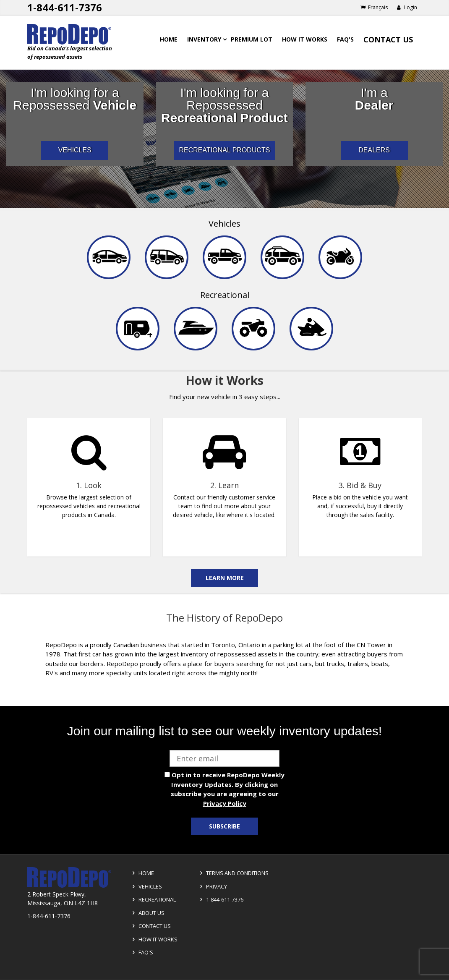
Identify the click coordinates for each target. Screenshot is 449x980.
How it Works (154, 939)
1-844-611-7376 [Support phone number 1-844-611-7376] (65, 7)
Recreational (225, 295)
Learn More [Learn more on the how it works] (225, 578)
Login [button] (407, 7)
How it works (305, 39)
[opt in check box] (167, 775)
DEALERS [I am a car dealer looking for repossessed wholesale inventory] (374, 150)
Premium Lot (252, 39)
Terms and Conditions (233, 873)
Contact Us (388, 39)
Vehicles (224, 223)
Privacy (212, 886)
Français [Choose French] (374, 7)
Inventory (204, 39)
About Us (147, 913)
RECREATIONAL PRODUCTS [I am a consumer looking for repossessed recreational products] (225, 150)
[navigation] (224, 290)
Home (169, 39)
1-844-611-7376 (220, 899)
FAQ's (345, 39)
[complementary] (224, 482)
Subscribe (224, 826)
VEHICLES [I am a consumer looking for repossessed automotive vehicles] (75, 150)
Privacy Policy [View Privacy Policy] (225, 803)
